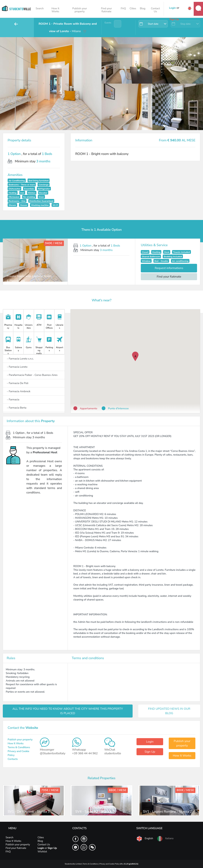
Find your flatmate (106, 10)
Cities (133, 8)
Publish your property (80, 10)
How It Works (55, 10)
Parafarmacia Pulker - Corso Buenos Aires (32, 375)
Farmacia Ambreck (19, 391)
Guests (108, 23)
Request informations (169, 268)
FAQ (123, 8)
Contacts (13, 759)
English (145, 839)
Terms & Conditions (19, 747)
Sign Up (150, 752)
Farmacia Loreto (17, 367)
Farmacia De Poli (18, 383)
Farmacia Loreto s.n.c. (20, 359)
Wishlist (42, 852)
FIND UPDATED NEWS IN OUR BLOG (169, 711)
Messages (198, 8)
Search (40, 8)
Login (150, 742)
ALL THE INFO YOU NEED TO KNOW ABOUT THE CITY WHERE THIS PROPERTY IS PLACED (68, 711)
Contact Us (155, 10)
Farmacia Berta (17, 408)
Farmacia (13, 400)
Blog (143, 8)
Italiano (165, 839)
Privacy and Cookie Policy (110, 864)
